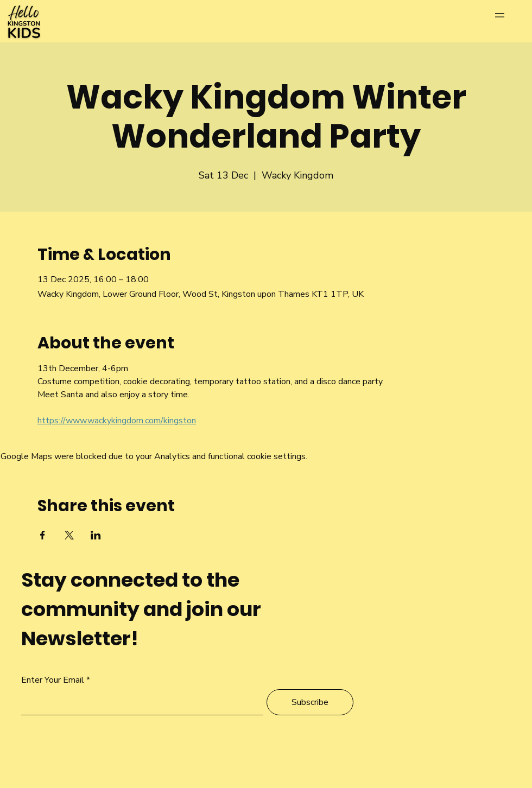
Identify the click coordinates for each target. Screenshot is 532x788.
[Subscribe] (310, 702)
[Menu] (511, 15)
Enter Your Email (53, 680)
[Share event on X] (69, 535)
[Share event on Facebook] (43, 535)
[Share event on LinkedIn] (96, 535)
